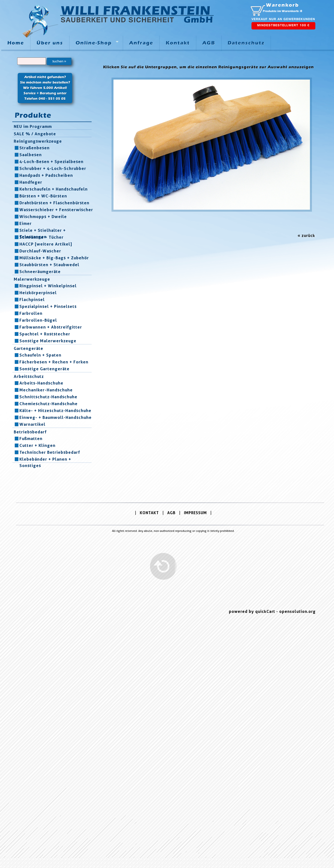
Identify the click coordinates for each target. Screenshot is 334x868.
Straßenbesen (35, 148)
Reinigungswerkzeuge (38, 141)
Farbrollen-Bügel (38, 320)
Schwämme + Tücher (42, 237)
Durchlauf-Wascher (40, 251)
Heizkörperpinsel (38, 293)
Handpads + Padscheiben (46, 175)
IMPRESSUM (195, 513)
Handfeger (31, 182)
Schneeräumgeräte (40, 272)
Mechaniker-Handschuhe (46, 390)
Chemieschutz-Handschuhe (49, 404)
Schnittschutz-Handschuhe (48, 397)
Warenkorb (282, 5)
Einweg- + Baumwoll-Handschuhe (56, 417)
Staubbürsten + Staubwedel (49, 265)
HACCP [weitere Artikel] (46, 244)
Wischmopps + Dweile (43, 217)
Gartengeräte (28, 348)
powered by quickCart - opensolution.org (272, 612)
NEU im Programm (33, 126)
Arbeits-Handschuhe (41, 383)
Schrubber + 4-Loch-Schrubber (53, 168)
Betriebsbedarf (30, 432)
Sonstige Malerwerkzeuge (48, 341)
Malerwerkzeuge (32, 279)
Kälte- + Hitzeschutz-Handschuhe (55, 411)
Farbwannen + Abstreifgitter (51, 327)
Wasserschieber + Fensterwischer (56, 210)
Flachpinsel (32, 300)
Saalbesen (31, 155)
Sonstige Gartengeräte (44, 369)
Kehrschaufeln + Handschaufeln (54, 189)
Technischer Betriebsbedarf (50, 452)
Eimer (26, 223)
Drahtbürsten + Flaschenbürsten (54, 203)
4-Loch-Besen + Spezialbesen (51, 162)
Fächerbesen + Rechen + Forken (54, 362)
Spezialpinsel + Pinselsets (48, 306)
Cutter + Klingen (37, 445)
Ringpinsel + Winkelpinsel (48, 286)
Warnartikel (32, 424)
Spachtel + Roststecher (45, 334)
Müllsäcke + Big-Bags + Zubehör (54, 258)
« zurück (306, 236)
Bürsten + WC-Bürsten (43, 196)
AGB (171, 513)
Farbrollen (31, 313)
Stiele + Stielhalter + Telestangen (43, 230)
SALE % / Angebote (35, 134)
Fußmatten (31, 439)
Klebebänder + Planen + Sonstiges (45, 459)
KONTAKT (149, 513)
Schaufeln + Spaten (40, 355)
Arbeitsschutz (29, 376)
